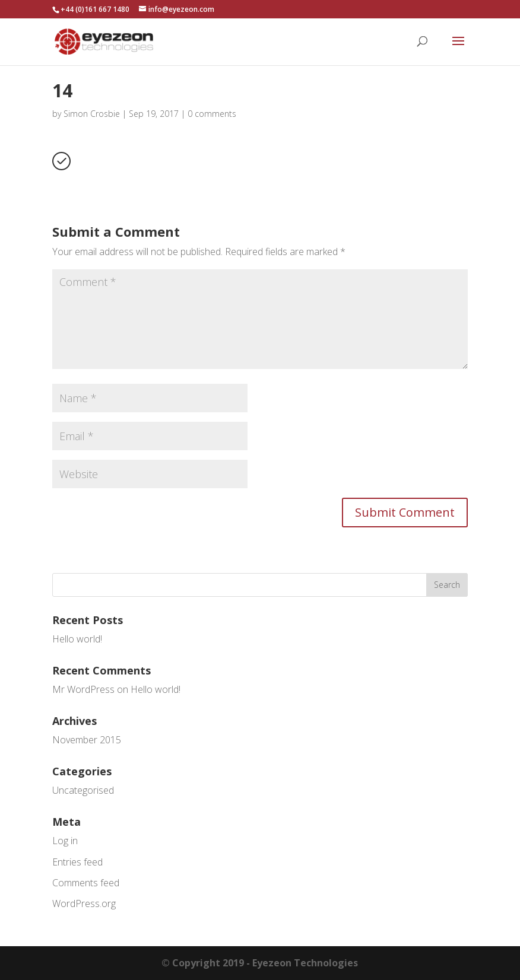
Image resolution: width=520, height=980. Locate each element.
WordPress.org (84, 903)
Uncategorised (83, 790)
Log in (65, 841)
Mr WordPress (83, 689)
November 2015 (87, 740)
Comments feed (86, 883)
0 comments (212, 114)
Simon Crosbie (92, 114)
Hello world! (77, 639)
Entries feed (77, 862)
